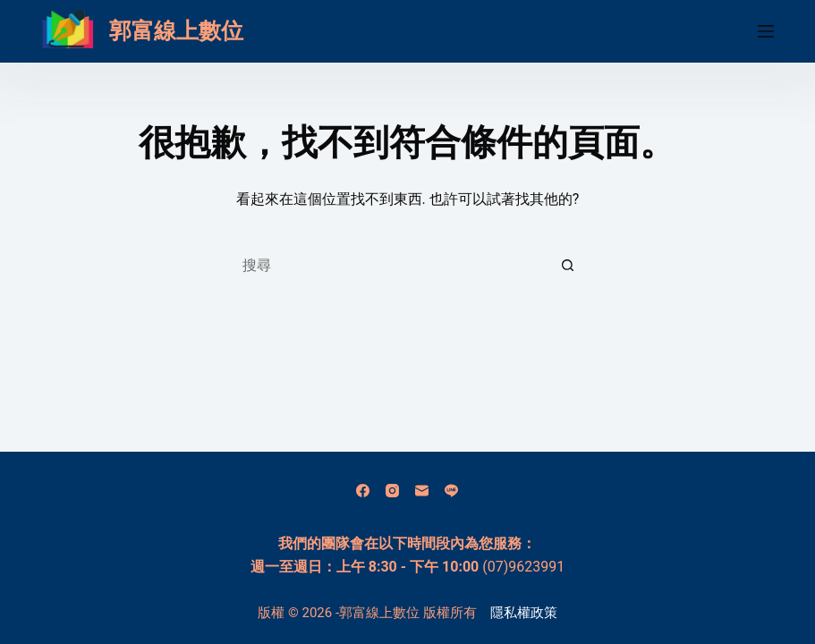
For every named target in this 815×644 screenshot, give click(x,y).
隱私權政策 (524, 613)
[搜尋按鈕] (568, 265)
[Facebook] (363, 491)
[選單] (766, 31)
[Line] (451, 491)
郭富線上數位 (176, 31)
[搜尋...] (389, 265)
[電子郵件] (422, 491)
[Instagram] (392, 491)
